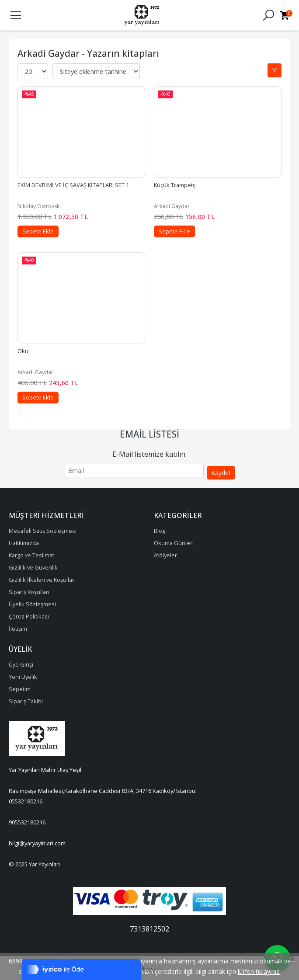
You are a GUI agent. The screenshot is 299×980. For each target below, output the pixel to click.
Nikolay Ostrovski (39, 206)
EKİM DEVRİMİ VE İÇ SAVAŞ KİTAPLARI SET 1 (73, 185)
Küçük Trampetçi (175, 185)
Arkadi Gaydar (172, 206)
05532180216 (26, 801)
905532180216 (27, 822)
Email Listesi (149, 434)
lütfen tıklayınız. (259, 971)
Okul (24, 351)
